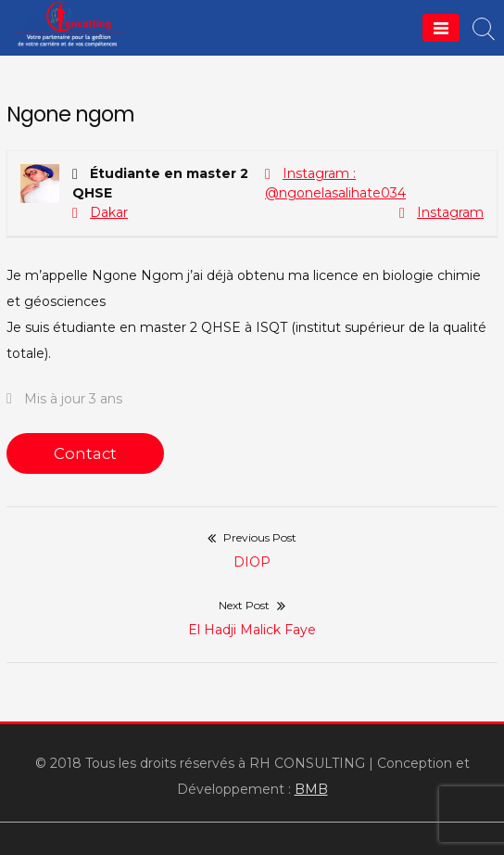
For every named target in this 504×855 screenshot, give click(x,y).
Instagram (450, 212)
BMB (311, 789)
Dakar (109, 212)
